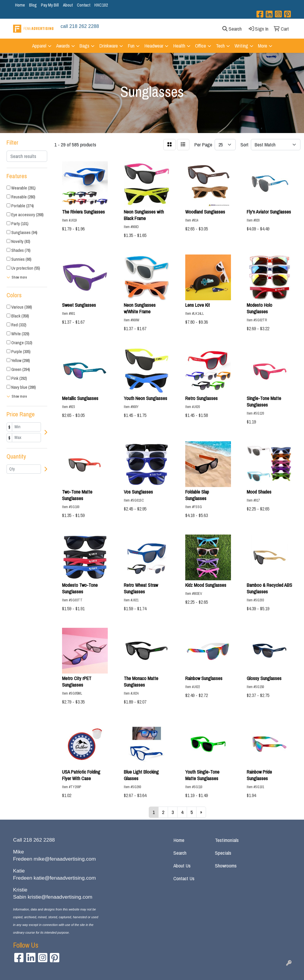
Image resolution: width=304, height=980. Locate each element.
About (68, 5)
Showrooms (226, 866)
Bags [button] (84, 46)
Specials (223, 853)
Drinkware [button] (109, 46)
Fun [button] (131, 46)
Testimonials (227, 840)
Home (20, 5)
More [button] (263, 46)
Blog (33, 5)
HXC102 (101, 5)
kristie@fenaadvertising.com (60, 897)
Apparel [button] (39, 46)
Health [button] (179, 46)
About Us (182, 866)
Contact (84, 5)
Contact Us (184, 878)
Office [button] (201, 46)
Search (180, 853)
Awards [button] (63, 46)
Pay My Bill (50, 5)
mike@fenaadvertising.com (65, 859)
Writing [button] (241, 46)
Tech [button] (220, 46)
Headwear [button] (154, 46)
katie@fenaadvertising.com (65, 878)
